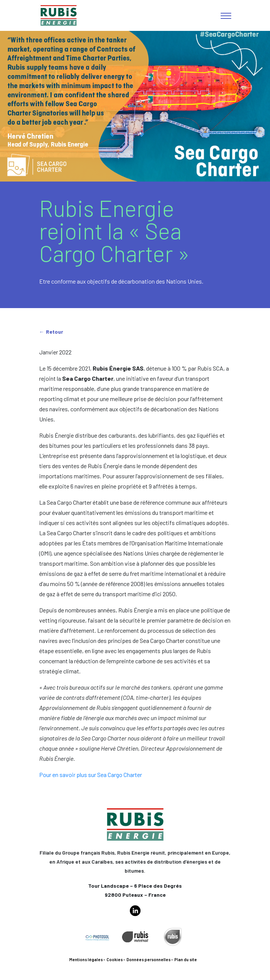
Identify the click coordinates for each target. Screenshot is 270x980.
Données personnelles (149, 959)
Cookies (115, 959)
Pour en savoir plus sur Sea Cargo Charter (91, 775)
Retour (55, 332)
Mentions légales (86, 959)
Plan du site (186, 959)
